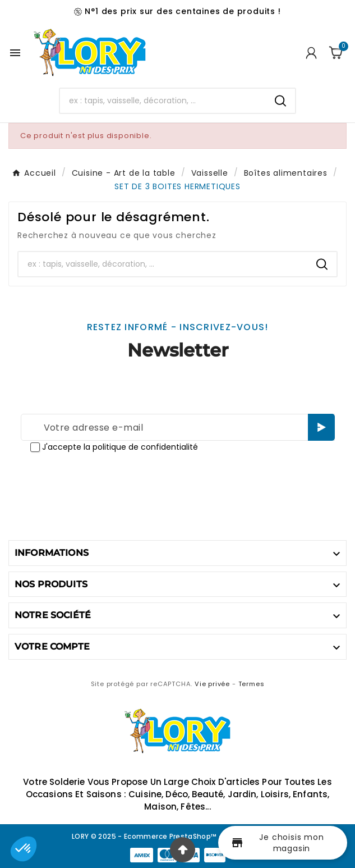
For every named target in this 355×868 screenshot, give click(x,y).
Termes (252, 684)
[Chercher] (163, 100)
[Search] (280, 101)
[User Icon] (311, 53)
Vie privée (212, 684)
